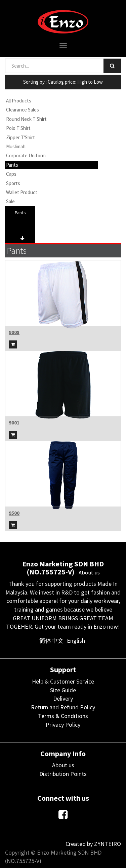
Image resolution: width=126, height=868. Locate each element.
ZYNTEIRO (108, 844)
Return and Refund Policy (63, 707)
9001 (14, 423)
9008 (14, 332)
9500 (14, 513)
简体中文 (51, 641)
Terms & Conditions (63, 716)
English (76, 641)
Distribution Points (63, 774)
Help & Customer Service (63, 681)
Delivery (63, 698)
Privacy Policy (63, 725)
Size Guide (63, 690)
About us (89, 573)
